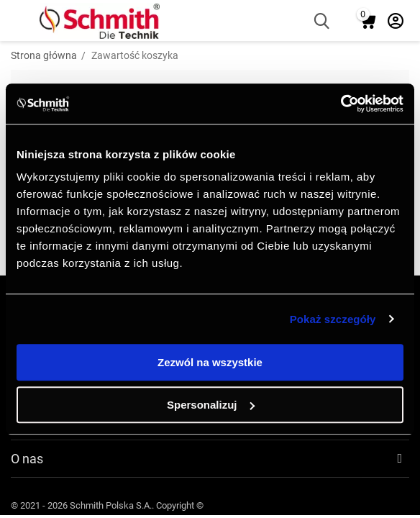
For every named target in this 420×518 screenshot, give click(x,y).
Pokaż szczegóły (333, 319)
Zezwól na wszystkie (210, 362)
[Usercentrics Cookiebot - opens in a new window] (341, 104)
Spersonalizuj (211, 405)
